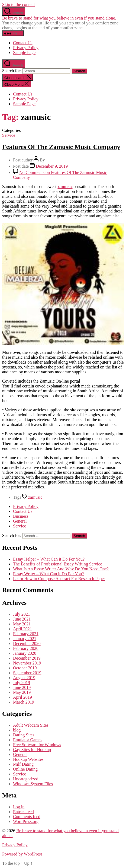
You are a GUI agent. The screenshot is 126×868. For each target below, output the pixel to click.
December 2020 (27, 643)
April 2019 (22, 697)
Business (21, 516)
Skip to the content (18, 4)
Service (9, 135)
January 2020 (25, 653)
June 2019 (22, 687)
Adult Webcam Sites (31, 725)
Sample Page (24, 53)
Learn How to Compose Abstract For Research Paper (59, 579)
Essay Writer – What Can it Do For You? (48, 574)
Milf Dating (23, 764)
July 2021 (22, 614)
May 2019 (22, 692)
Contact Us (23, 43)
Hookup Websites (28, 759)
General (20, 521)
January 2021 (25, 639)
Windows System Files (33, 784)
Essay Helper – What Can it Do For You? (49, 559)
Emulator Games (28, 740)
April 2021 (22, 629)
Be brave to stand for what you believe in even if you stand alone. (59, 18)
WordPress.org (26, 821)
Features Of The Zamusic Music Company (61, 147)
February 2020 (26, 648)
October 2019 (25, 668)
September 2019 (27, 673)
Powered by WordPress (22, 854)
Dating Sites (24, 735)
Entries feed (23, 812)
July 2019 (22, 683)
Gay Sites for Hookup (32, 750)
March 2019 (24, 702)
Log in (19, 807)
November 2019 (27, 663)
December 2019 (27, 658)
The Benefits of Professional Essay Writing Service (58, 564)
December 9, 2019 (52, 166)
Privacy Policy (26, 48)
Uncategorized (26, 779)
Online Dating (25, 769)
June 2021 (22, 619)
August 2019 (24, 678)
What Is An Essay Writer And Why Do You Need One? (61, 569)
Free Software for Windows (37, 745)
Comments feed (27, 817)
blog (17, 730)
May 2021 (22, 624)
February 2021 (26, 634)
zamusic (65, 187)
